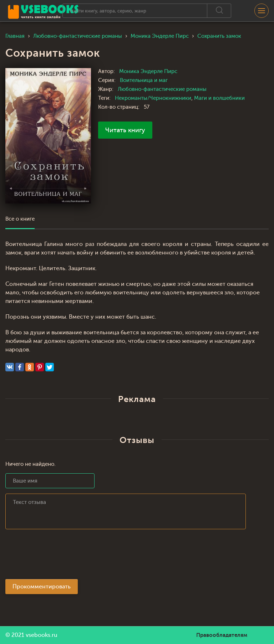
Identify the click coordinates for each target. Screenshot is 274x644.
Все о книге (20, 219)
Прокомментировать (42, 587)
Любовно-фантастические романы (162, 89)
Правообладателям (222, 635)
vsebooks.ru (42, 635)
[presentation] (60, 556)
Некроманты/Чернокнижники (153, 98)
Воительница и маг (144, 80)
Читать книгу (125, 130)
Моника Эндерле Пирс (148, 71)
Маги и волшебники (219, 98)
